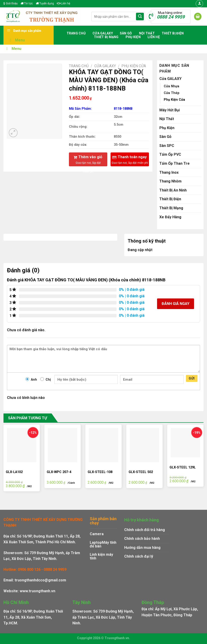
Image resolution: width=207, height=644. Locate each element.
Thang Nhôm (170, 181)
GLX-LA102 (14, 472)
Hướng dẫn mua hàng (142, 548)
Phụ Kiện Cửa (134, 66)
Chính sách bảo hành (142, 539)
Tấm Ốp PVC (170, 154)
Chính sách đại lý (139, 556)
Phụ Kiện (133, 37)
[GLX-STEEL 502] (144, 445)
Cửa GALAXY (103, 33)
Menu (16, 40)
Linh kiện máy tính (101, 556)
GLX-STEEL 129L (183, 467)
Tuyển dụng (45, 3)
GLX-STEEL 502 (141, 472)
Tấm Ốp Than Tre (175, 163)
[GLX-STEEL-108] (103, 445)
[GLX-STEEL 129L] (185, 443)
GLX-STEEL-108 (100, 472)
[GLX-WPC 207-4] (63, 445)
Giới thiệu (11, 3)
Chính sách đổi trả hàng (145, 530)
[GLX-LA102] (22, 445)
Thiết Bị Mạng (106, 37)
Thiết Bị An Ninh (173, 190)
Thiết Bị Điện (173, 33)
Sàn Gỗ (126, 33)
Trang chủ (76, 33)
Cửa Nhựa (171, 86)
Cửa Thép (172, 93)
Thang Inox (169, 172)
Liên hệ (63, 3)
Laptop (96, 542)
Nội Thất (147, 33)
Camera (97, 534)
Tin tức (27, 3)
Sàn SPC (167, 146)
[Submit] (140, 17)
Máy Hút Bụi (170, 110)
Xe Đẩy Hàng (170, 217)
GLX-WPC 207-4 (59, 472)
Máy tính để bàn (103, 544)
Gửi (192, 378)
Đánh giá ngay (176, 304)
